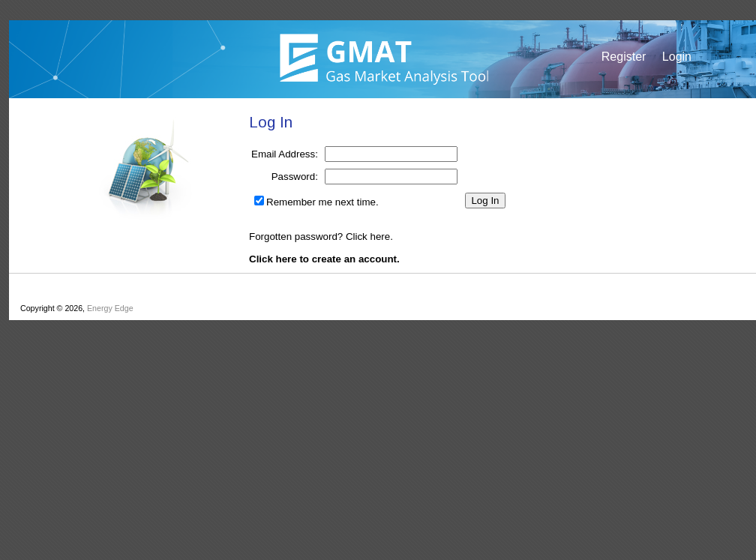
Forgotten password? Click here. (321, 237)
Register (624, 57)
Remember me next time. (322, 202)
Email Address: (285, 154)
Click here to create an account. (324, 259)
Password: (295, 177)
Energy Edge (110, 308)
